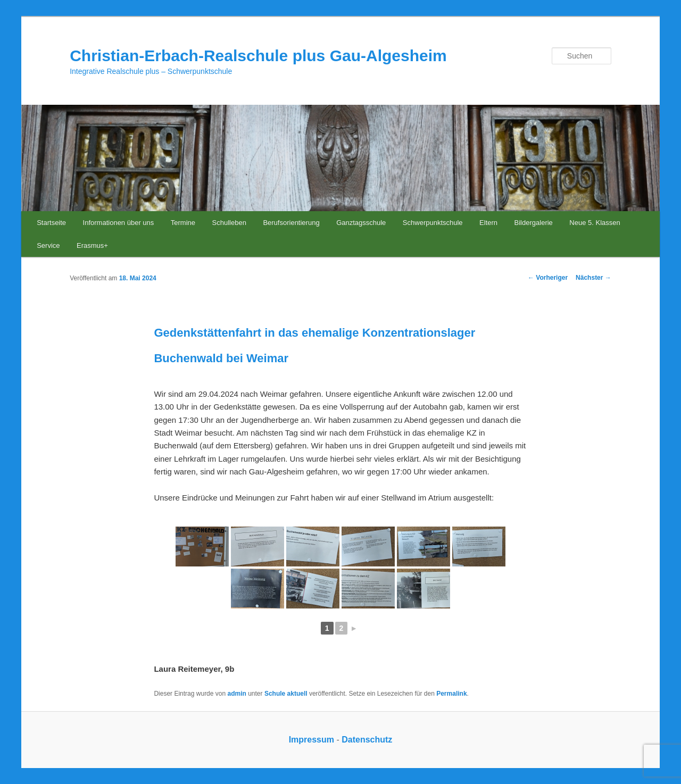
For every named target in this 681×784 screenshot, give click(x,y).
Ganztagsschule (361, 223)
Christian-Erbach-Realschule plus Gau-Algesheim (258, 56)
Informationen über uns (119, 223)
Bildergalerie (534, 223)
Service (48, 245)
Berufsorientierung (291, 223)
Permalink (451, 694)
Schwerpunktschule (433, 223)
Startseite (51, 223)
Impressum (312, 740)
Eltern (488, 223)
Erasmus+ (92, 245)
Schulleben (229, 223)
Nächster (593, 278)
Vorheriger (548, 278)
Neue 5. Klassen (595, 223)
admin (237, 694)
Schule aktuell (286, 694)
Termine (183, 223)
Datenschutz (367, 740)
